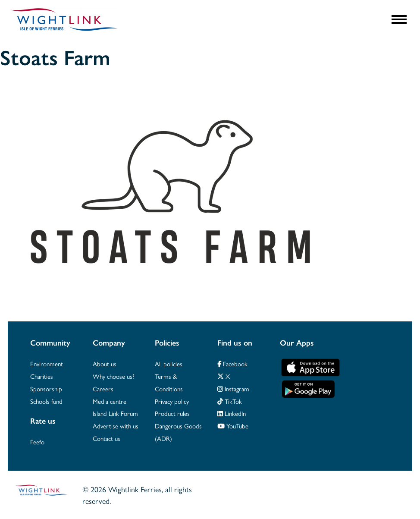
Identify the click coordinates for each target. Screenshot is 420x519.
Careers (103, 388)
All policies (169, 363)
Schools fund (46, 401)
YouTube (233, 426)
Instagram (233, 388)
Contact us (107, 438)
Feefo (37, 442)
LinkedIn (232, 413)
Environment (47, 363)
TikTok (230, 401)
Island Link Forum (115, 413)
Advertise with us (116, 426)
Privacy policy (172, 401)
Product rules (172, 413)
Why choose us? (114, 376)
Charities (42, 376)
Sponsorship (46, 388)
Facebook (232, 363)
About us (105, 363)
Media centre (110, 401)
